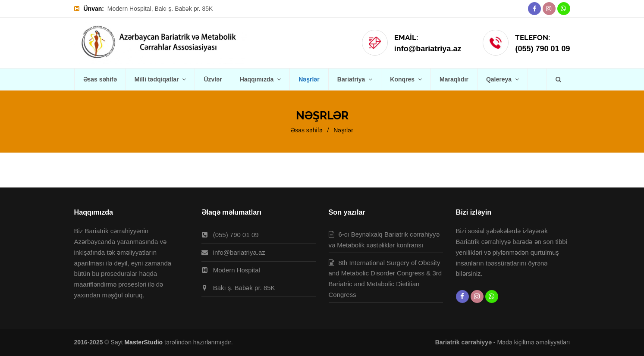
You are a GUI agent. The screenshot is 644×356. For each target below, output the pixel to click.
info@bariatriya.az (428, 49)
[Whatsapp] (564, 9)
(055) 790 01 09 (542, 49)
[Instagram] (549, 9)
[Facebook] (534, 9)
